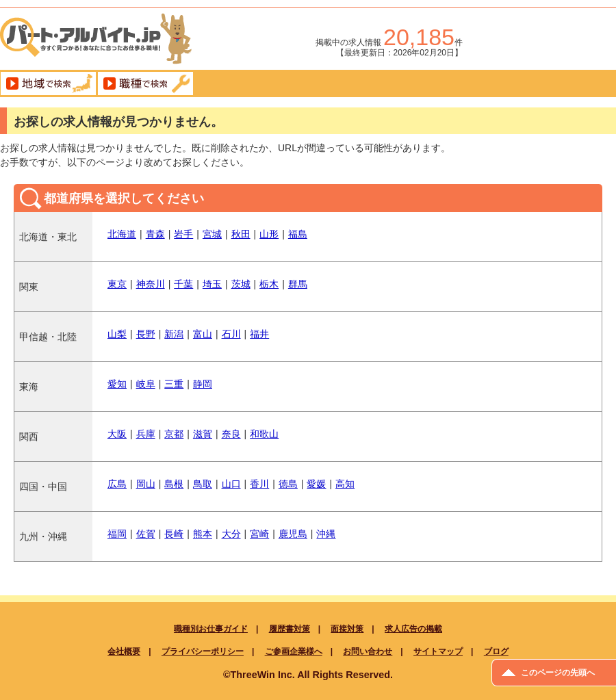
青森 (155, 234)
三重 (174, 384)
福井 (259, 334)
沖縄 (326, 534)
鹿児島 (293, 534)
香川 (259, 484)
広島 (117, 484)
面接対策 (347, 629)
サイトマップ (438, 651)
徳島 (288, 484)
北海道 (122, 234)
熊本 (203, 534)
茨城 (241, 284)
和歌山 (264, 434)
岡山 (146, 484)
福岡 (117, 534)
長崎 (174, 534)
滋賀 (203, 434)
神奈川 (151, 284)
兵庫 (146, 434)
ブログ (496, 651)
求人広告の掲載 (413, 629)
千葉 (183, 284)
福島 (298, 234)
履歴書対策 (290, 629)
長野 (146, 334)
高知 (345, 484)
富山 (203, 334)
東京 (117, 284)
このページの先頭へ (558, 673)
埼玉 (212, 284)
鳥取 (203, 484)
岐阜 (146, 384)
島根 (174, 484)
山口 (231, 484)
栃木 (269, 284)
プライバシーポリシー (203, 651)
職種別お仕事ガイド (211, 629)
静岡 (203, 384)
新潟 (174, 334)
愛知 (117, 384)
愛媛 (316, 484)
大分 (231, 534)
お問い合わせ (368, 651)
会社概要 (124, 651)
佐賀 (146, 534)
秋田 (241, 234)
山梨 (117, 334)
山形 (269, 234)
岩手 (183, 234)
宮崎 (259, 534)
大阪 (117, 434)
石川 (231, 334)
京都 (174, 434)
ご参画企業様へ (294, 651)
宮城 (212, 234)
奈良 (231, 434)
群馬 (298, 284)
